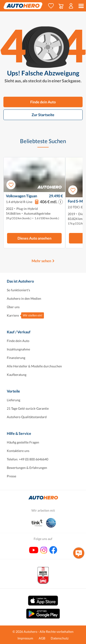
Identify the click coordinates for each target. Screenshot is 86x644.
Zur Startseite (43, 115)
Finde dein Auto (43, 102)
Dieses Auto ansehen (34, 238)
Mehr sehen (41, 261)
